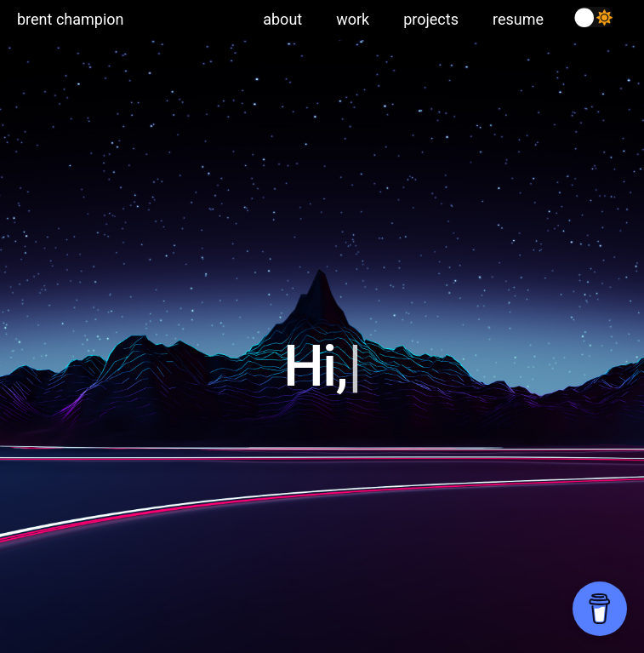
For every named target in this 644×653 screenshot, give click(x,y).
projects (431, 19)
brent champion (70, 19)
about (282, 19)
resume (518, 19)
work (353, 19)
